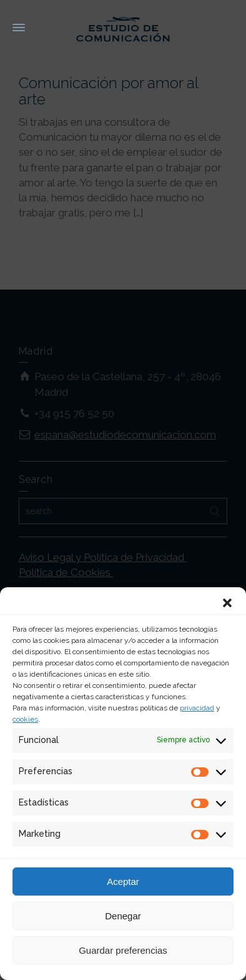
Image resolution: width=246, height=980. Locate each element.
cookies (25, 719)
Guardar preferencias (123, 950)
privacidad (197, 708)
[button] (227, 603)
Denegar (123, 916)
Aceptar (123, 881)
